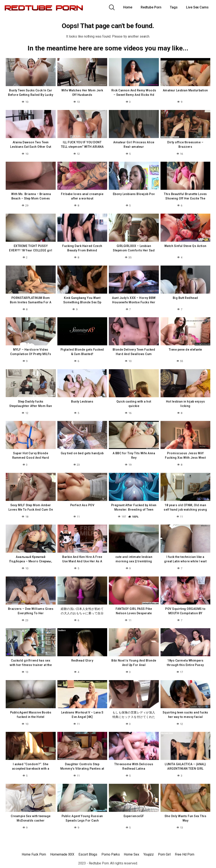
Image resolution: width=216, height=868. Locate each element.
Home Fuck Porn (34, 854)
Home (128, 7)
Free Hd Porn (185, 854)
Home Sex (131, 854)
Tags (174, 7)
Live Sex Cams (197, 7)
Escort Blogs (88, 854)
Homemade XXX (62, 854)
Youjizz (149, 854)
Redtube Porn (151, 7)
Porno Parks (111, 854)
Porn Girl (164, 854)
